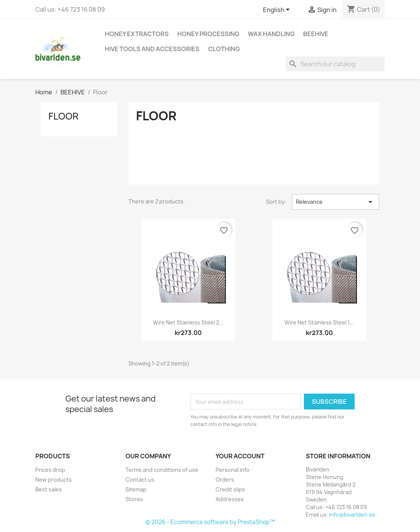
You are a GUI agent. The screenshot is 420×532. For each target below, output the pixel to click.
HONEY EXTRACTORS (137, 34)
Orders (225, 480)
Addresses (230, 499)
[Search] (335, 64)
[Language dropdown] (278, 10)
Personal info (233, 470)
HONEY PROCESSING (208, 34)
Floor (63, 116)
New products (54, 480)
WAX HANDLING (271, 34)
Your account (240, 456)
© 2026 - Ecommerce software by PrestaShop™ (210, 522)
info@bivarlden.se (352, 515)
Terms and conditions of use (162, 470)
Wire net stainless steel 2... (188, 322)
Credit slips (230, 489)
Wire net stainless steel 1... (319, 322)
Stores (134, 499)
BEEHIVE (316, 34)
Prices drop (50, 470)
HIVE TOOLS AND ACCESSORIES (152, 49)
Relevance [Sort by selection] (335, 202)
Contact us (140, 480)
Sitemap (136, 489)
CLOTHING (224, 49)
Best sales (49, 489)
